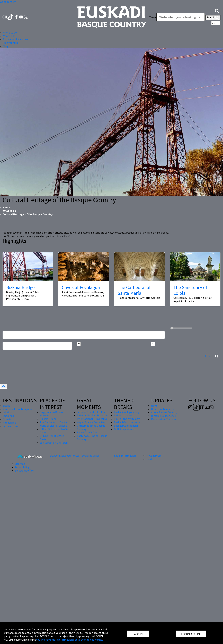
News (154, 406)
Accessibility (22, 467)
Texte (152, 17)
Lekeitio (7, 412)
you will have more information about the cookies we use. (69, 640)
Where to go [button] (10, 32)
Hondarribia (10, 423)
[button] (217, 11)
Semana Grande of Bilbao (92, 412)
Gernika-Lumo (11, 426)
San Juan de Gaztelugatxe (17, 409)
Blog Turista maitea (163, 409)
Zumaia (7, 419)
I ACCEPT (138, 634)
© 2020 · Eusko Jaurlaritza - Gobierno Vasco (75, 456)
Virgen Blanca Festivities (91, 422)
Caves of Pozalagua (81, 287)
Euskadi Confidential (126, 426)
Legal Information (125, 456)
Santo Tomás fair (87, 432)
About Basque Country (164, 412)
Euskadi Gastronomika (127, 422)
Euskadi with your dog (127, 412)
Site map (20, 464)
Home (6, 207)
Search (213, 18)
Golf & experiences (125, 429)
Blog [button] (5, 46)
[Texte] (181, 17)
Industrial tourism (125, 415)
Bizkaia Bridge (20, 287)
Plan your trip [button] (11, 43)
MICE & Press (154, 456)
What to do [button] (9, 36)
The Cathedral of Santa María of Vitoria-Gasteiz (54, 424)
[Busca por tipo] (153, 344)
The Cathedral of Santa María (134, 290)
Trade (150, 459)
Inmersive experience (163, 416)
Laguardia (8, 416)
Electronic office (24, 470)
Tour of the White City (127, 419)
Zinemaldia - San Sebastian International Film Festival (93, 417)
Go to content (8, 2)
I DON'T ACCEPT (191, 634)
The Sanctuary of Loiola (190, 290)
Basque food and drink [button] (15, 39)
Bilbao (6, 406)
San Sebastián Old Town (54, 443)
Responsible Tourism (163, 419)
